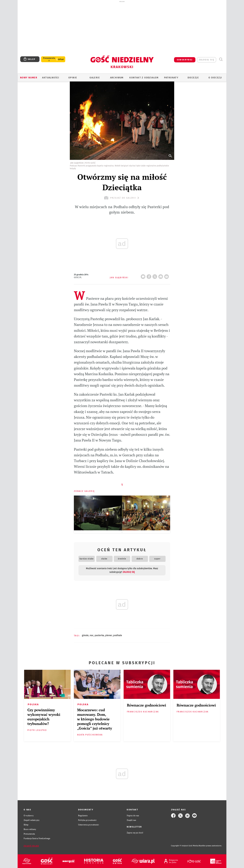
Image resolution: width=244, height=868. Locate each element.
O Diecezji (215, 78)
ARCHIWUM (117, 78)
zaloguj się (207, 60)
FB (150, 276)
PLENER (109, 635)
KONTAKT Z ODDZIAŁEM (144, 78)
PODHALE (118, 635)
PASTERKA (99, 635)
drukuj (161, 276)
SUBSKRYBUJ (185, 60)
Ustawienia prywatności (89, 825)
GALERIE (95, 78)
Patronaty (171, 78)
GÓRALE (85, 635)
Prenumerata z (49, 59)
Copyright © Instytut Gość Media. (185, 846)
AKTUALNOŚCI (51, 78)
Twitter (155, 276)
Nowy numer (29, 78)
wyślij (167, 276)
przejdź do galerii (122, 198)
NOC (92, 635)
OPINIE (73, 78)
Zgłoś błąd (31, 846)
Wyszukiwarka (221, 59)
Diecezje (193, 78)
